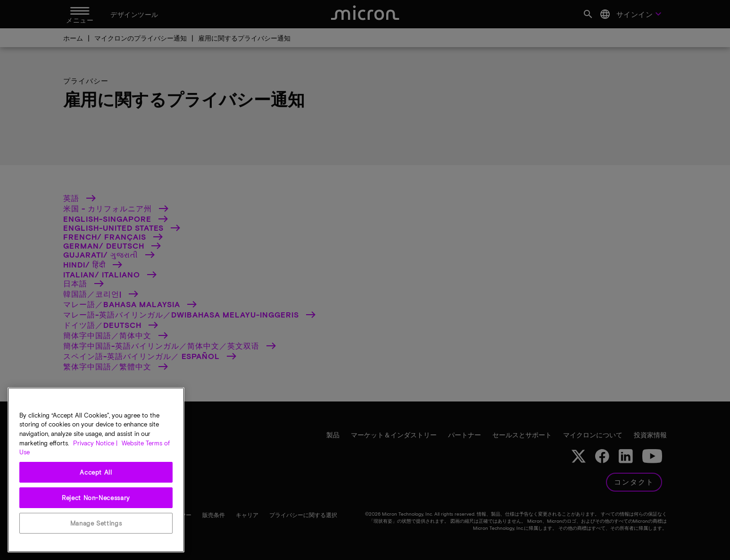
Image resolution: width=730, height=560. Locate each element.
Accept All (96, 472)
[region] (96, 470)
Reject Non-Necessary (96, 498)
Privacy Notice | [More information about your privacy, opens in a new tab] (95, 443)
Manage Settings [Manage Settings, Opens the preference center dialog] (96, 523)
